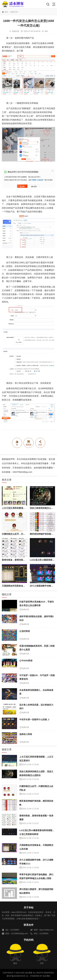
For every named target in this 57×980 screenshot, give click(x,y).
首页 (6, 12)
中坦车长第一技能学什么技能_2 (34, 719)
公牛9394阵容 (26, 661)
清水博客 (13, 4)
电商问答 (14, 12)
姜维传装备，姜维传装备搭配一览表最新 (21, 560)
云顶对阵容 (25, 631)
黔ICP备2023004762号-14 (17, 976)
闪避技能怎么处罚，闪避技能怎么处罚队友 (22, 534)
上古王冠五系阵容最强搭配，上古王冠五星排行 (24, 508)
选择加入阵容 (26, 734)
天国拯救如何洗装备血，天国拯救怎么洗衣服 (23, 586)
